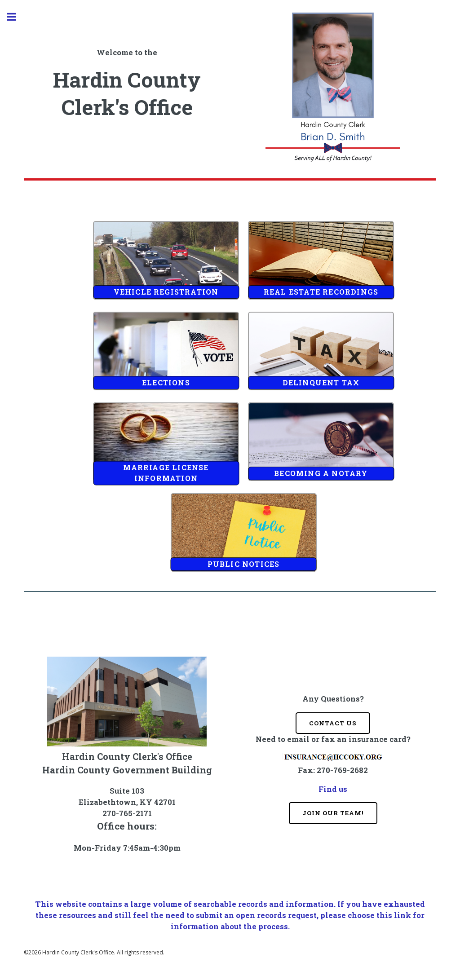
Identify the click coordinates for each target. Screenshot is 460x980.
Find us (333, 789)
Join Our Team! (333, 813)
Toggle (16, 17)
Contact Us (333, 723)
